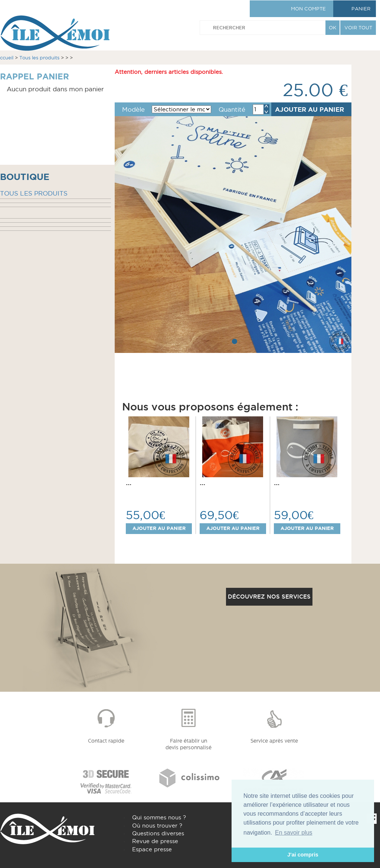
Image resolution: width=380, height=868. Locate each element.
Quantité (232, 109)
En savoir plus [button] (294, 833)
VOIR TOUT (358, 27)
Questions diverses (158, 833)
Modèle (133, 109)
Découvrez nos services (269, 597)
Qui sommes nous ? (159, 817)
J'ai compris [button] (303, 855)
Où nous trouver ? (157, 826)
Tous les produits (39, 58)
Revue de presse (155, 841)
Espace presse (152, 849)
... (129, 482)
